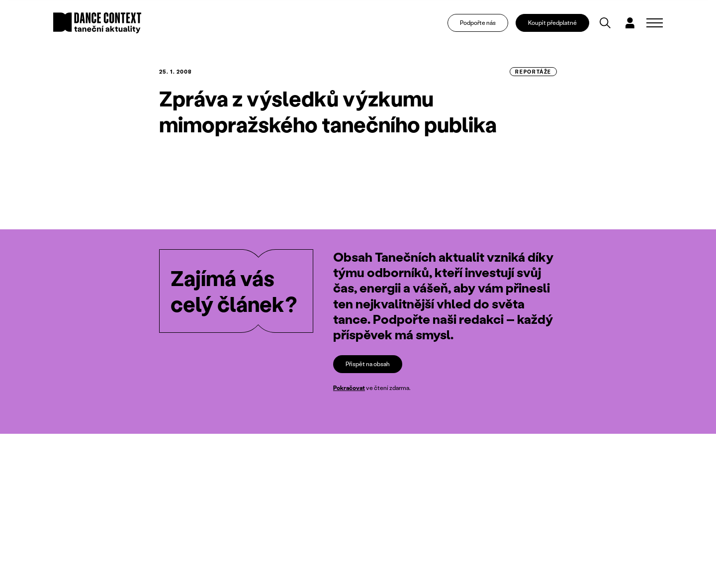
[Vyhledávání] (605, 23)
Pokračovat (349, 388)
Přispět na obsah (368, 364)
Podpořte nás (478, 23)
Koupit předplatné (552, 23)
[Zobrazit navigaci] (655, 23)
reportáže (533, 72)
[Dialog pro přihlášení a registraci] (630, 23)
